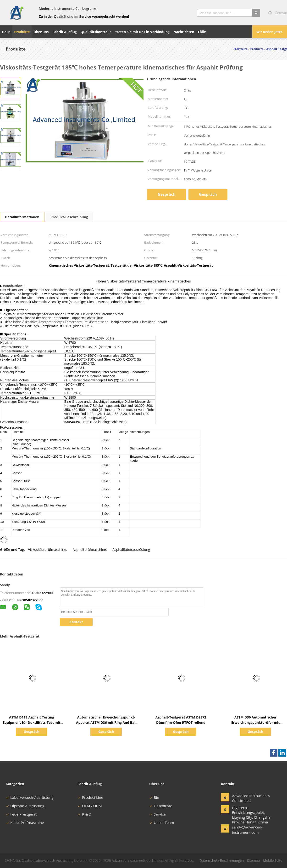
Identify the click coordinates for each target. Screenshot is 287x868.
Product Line (90, 797)
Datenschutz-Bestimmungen (222, 860)
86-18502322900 (40, 593)
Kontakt (76, 622)
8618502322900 (31, 600)
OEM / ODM (90, 806)
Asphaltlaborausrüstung (131, 549)
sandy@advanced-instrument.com (247, 830)
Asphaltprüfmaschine (89, 549)
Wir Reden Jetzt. (270, 32)
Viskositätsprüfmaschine (47, 549)
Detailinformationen (22, 217)
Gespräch (167, 194)
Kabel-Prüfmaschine (25, 822)
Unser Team (162, 822)
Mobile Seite (273, 860)
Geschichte (161, 806)
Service (157, 814)
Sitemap (253, 860)
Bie (154, 797)
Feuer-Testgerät (21, 814)
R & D (84, 814)
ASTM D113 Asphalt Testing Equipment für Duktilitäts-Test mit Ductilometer (32, 722)
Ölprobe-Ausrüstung (25, 806)
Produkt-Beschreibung (69, 217)
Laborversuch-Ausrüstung (30, 797)
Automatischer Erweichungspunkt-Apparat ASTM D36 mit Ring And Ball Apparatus (106, 722)
